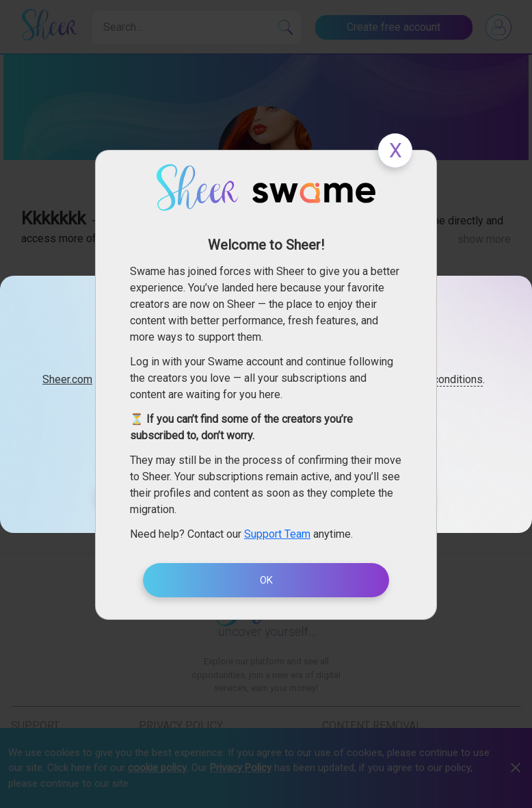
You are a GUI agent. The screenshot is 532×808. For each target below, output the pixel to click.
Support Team (277, 534)
